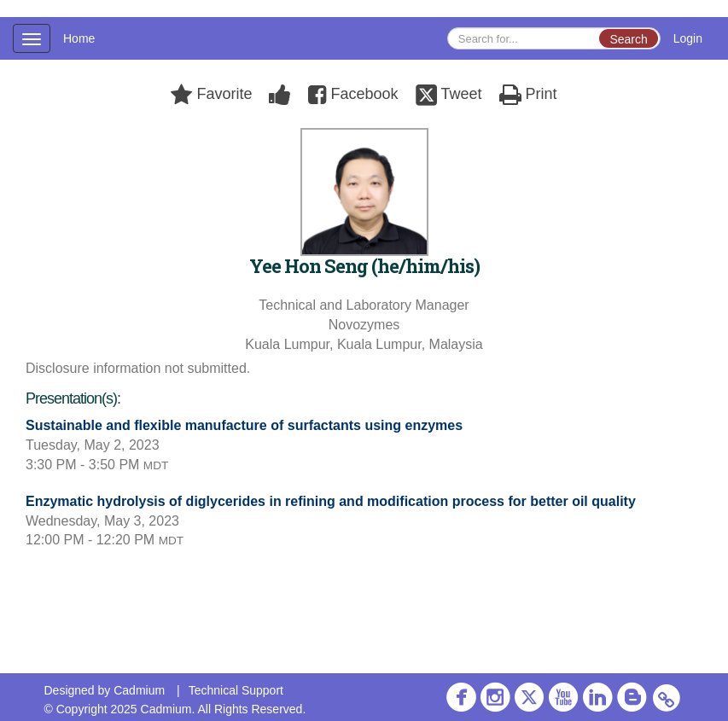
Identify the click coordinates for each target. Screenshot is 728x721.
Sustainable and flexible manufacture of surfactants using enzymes (244, 425)
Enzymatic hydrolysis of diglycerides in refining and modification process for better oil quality (331, 501)
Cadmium (139, 690)
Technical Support (236, 690)
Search (628, 39)
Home (79, 38)
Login (688, 38)
